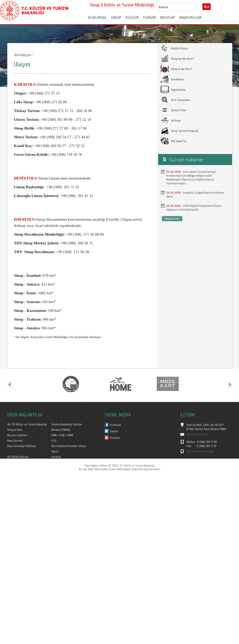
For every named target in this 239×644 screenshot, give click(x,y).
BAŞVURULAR (191, 17)
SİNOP (116, 17)
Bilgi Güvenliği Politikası (22, 446)
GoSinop (171, 120)
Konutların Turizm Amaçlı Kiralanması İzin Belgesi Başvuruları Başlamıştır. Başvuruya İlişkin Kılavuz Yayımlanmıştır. (191, 177)
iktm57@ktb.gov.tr (197, 434)
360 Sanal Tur (174, 141)
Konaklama (172, 79)
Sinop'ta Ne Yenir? (176, 69)
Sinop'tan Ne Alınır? (177, 58)
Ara (207, 7)
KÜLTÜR (132, 17)
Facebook (115, 425)
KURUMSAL (97, 17)
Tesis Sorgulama (175, 100)
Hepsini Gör (172, 218)
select (199, 7)
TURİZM (149, 17)
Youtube (115, 438)
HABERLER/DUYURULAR (108, 30)
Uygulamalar (173, 89)
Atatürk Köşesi (174, 48)
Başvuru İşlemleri (17, 435)
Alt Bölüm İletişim (18, 457)
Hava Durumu (15, 441)
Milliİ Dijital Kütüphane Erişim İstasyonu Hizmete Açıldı (194, 208)
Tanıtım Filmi (173, 110)
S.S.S (54, 441)
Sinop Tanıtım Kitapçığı (179, 131)
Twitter (114, 431)
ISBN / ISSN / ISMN (62, 435)
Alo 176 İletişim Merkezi (200, 451)
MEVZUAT (168, 17)
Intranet (56, 457)
